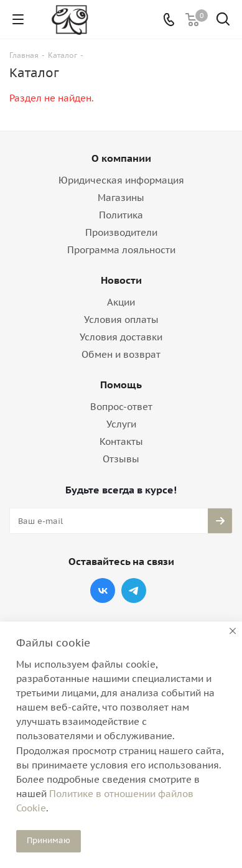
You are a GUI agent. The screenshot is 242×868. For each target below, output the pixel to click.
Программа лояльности (121, 250)
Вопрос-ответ (121, 407)
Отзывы (121, 459)
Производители (121, 232)
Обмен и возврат (121, 354)
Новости (121, 280)
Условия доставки (121, 337)
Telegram (134, 590)
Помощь (121, 385)
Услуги (121, 424)
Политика (121, 215)
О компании (121, 158)
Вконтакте (103, 590)
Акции (121, 302)
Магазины (121, 198)
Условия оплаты (121, 320)
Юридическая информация (121, 180)
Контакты (121, 441)
